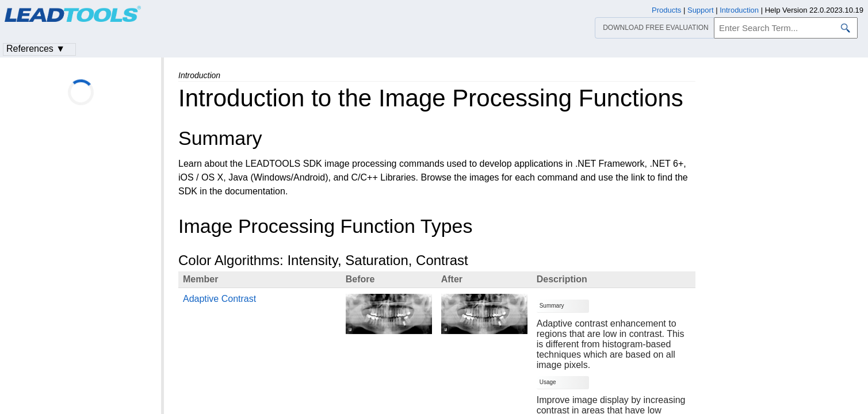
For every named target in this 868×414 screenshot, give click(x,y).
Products (666, 10)
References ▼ (36, 49)
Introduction (739, 10)
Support (701, 10)
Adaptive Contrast (219, 299)
